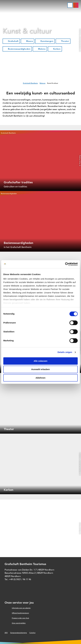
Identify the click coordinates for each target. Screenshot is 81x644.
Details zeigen (65, 352)
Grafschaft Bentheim (30, 83)
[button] (11, 41)
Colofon (32, 633)
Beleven (43, 83)
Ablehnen (40, 378)
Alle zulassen (40, 361)
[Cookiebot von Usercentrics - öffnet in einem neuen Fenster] (65, 264)
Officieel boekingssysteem (20, 613)
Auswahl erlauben (40, 369)
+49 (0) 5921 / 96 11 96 (20, 579)
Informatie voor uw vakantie (21, 608)
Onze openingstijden (19, 623)
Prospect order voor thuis (20, 618)
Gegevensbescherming (19, 633)
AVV (6, 633)
